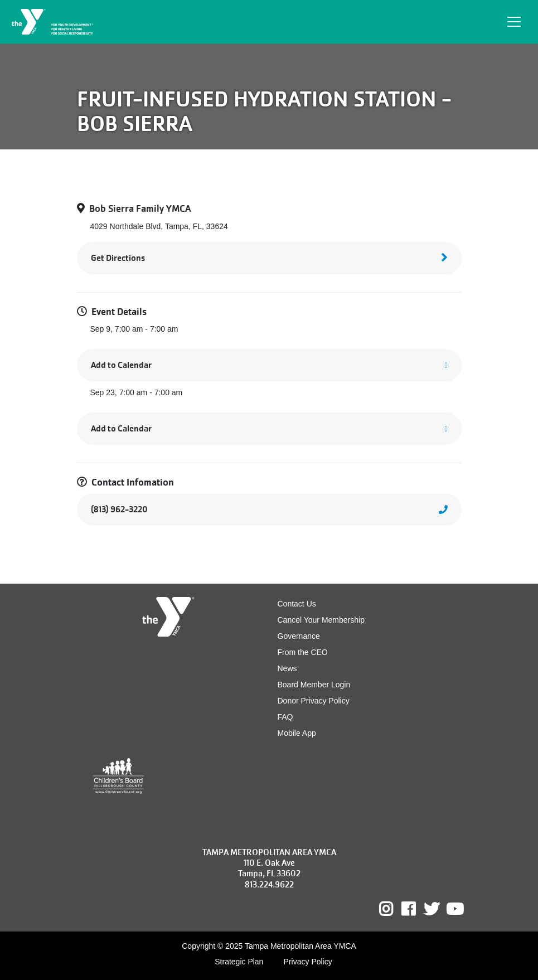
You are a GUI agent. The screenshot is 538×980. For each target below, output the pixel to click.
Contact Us (297, 604)
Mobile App (297, 733)
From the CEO (303, 652)
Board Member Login (314, 685)
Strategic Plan (239, 962)
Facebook (416, 909)
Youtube (454, 909)
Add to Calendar (121, 365)
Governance (299, 636)
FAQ (285, 717)
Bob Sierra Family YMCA (140, 209)
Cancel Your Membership (321, 620)
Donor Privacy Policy (314, 701)
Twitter (432, 909)
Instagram (394, 909)
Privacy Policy (308, 962)
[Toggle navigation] (514, 22)
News (287, 668)
